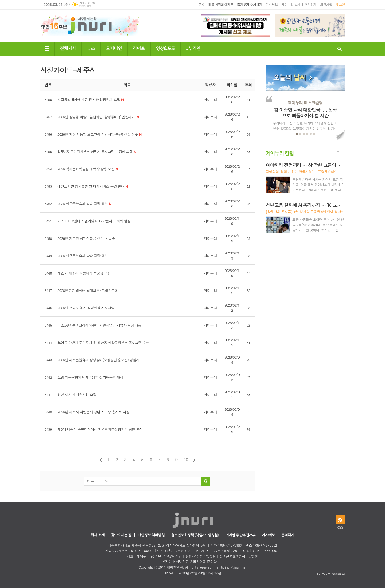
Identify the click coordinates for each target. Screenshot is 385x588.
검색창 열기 (340, 49)
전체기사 (68, 48)
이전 (101, 460)
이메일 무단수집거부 (240, 535)
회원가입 (326, 4)
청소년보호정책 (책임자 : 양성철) (195, 535)
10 (186, 460)
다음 (194, 460)
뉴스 (91, 48)
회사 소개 (98, 535)
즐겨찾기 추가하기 (249, 4)
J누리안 (193, 48)
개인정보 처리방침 (151, 535)
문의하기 (288, 535)
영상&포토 (165, 48)
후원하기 (310, 4)
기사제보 (272, 4)
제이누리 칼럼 (280, 153)
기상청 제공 (85, 6)
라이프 (139, 48)
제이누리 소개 (291, 4)
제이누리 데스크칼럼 (305, 103)
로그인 (340, 4)
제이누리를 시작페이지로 (216, 4)
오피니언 (114, 48)
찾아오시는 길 (121, 535)
